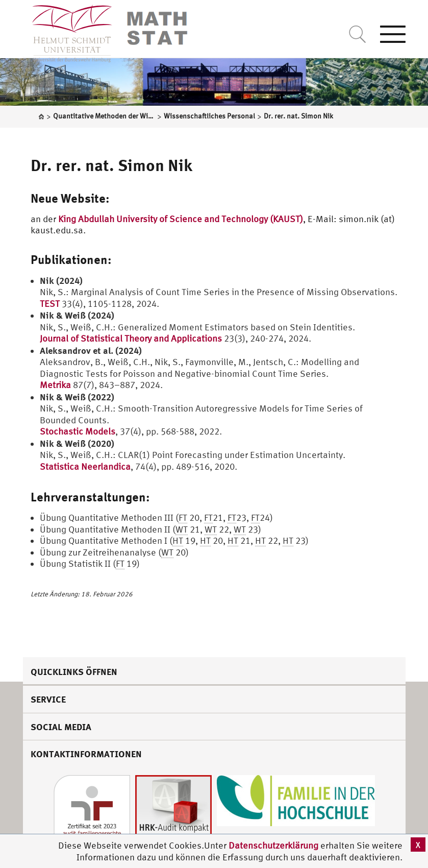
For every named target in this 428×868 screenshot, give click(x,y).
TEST (50, 304)
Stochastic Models (78, 431)
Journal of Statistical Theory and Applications (131, 338)
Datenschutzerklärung (273, 845)
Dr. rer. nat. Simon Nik (111, 165)
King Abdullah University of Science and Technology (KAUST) (181, 219)
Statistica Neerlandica (85, 466)
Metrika (55, 385)
